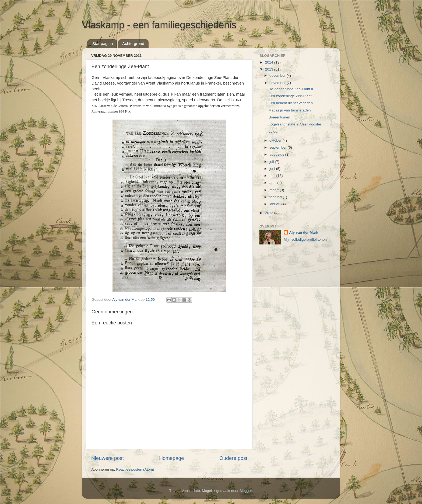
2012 (270, 213)
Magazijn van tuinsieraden (290, 110)
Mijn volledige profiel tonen (305, 239)
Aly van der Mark (304, 232)
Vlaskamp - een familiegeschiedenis (159, 25)
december (278, 76)
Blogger (246, 491)
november (278, 83)
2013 (270, 69)
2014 (270, 62)
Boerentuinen (279, 117)
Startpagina (103, 43)
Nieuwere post (108, 458)
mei (273, 176)
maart (275, 190)
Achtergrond (133, 43)
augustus (277, 154)
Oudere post (233, 458)
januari (275, 204)
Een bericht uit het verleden (291, 103)
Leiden (274, 132)
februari (276, 197)
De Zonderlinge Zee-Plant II (291, 89)
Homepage (171, 458)
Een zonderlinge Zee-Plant (290, 96)
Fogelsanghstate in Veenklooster (295, 124)
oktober (276, 140)
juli (272, 162)
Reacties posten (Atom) (135, 469)
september (279, 147)
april (273, 183)
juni (273, 169)
